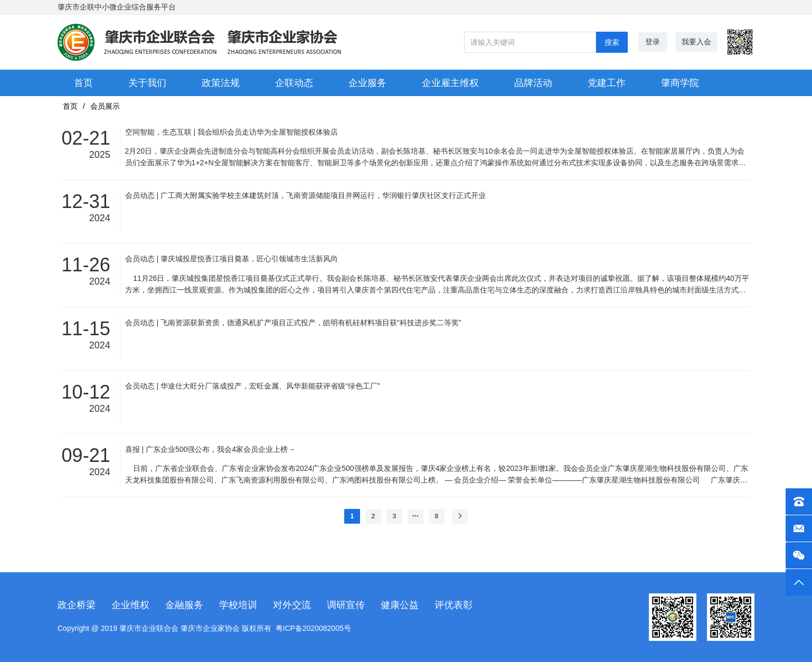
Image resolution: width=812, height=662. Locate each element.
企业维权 (130, 605)
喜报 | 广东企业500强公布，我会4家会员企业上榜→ (210, 449)
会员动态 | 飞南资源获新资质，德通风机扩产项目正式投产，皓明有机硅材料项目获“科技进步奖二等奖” (293, 323)
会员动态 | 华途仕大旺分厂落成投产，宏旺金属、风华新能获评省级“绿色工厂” (253, 386)
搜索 (612, 42)
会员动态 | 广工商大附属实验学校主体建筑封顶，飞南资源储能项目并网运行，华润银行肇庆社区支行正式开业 (305, 195)
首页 (70, 106)
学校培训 (238, 605)
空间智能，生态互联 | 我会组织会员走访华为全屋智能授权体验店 (232, 132)
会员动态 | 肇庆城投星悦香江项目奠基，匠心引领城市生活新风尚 (232, 259)
